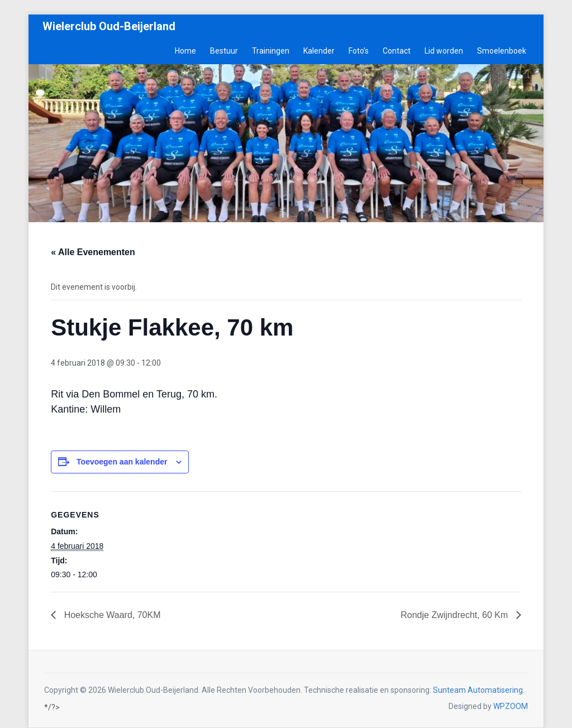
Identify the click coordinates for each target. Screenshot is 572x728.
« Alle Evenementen (93, 252)
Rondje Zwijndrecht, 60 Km (456, 615)
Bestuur (224, 51)
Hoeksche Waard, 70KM (111, 615)
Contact (397, 51)
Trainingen (271, 51)
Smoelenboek (502, 51)
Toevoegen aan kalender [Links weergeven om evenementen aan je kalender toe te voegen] (122, 462)
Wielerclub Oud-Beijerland (109, 26)
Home (185, 51)
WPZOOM (511, 706)
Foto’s (359, 51)
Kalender (319, 51)
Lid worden (444, 51)
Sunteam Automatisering (478, 690)
